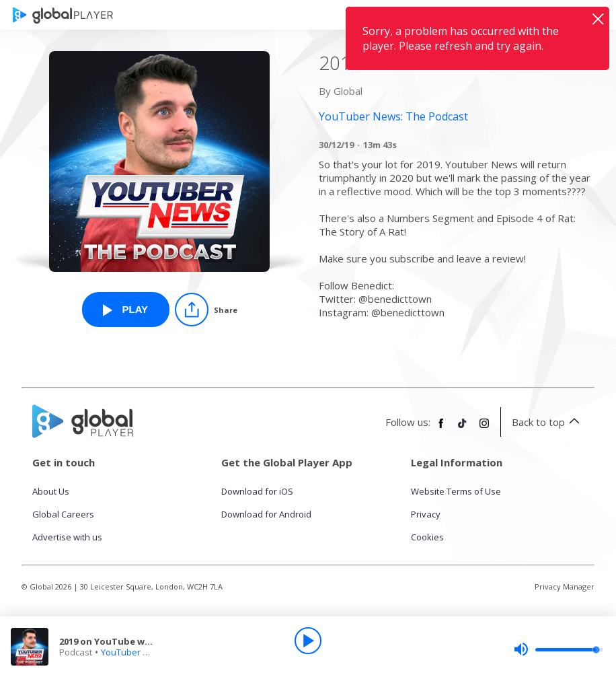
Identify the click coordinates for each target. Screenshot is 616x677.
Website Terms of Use (456, 491)
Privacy (426, 514)
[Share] (206, 310)
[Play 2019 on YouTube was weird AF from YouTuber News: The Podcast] (126, 310)
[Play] (308, 641)
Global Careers (63, 514)
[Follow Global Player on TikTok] (463, 429)
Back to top (548, 422)
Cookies (427, 537)
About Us (51, 491)
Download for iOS (257, 491)
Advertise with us (67, 537)
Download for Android (266, 514)
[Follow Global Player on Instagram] (484, 429)
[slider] (558, 649)
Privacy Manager (565, 586)
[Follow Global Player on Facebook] (441, 429)
